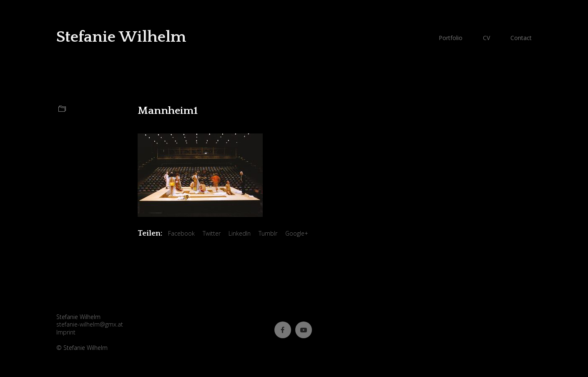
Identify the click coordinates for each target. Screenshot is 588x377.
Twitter (212, 234)
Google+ (297, 234)
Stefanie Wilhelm (121, 37)
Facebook (181, 234)
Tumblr (268, 234)
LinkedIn (240, 234)
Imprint (66, 332)
